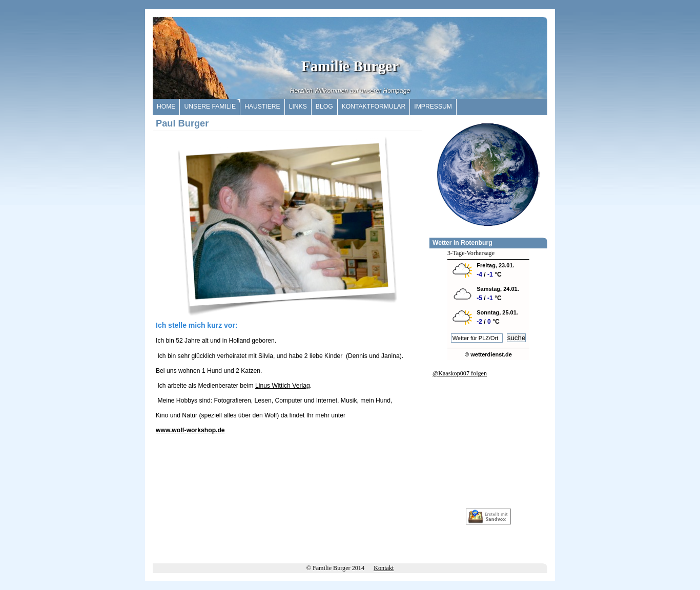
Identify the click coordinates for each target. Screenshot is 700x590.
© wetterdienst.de (488, 354)
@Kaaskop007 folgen (460, 373)
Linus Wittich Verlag (283, 386)
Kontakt (384, 568)
